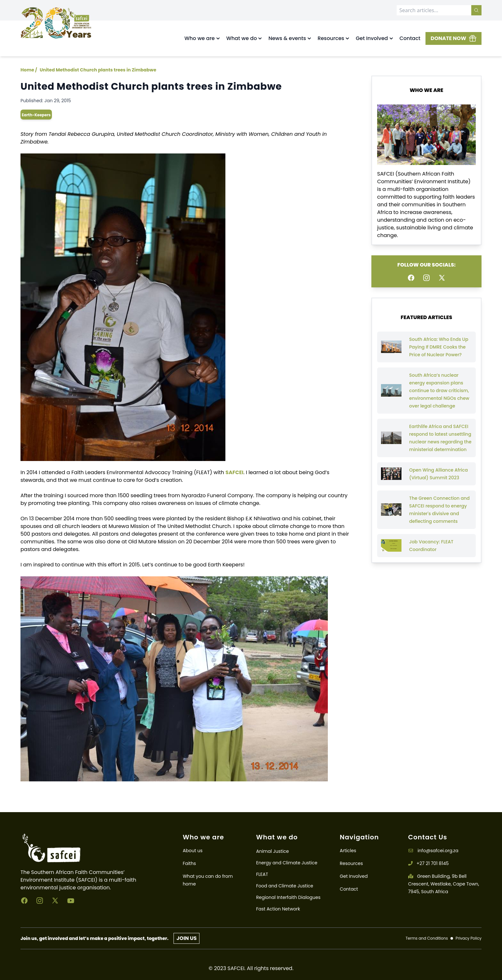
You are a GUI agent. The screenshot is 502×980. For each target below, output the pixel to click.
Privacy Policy (469, 938)
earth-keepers (36, 115)
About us (193, 851)
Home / (29, 70)
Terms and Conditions (427, 938)
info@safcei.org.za (433, 851)
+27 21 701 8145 (429, 863)
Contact (410, 38)
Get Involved (354, 876)
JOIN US (186, 938)
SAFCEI (234, 472)
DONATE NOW (453, 38)
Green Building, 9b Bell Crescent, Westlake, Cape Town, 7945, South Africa (444, 884)
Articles (348, 851)
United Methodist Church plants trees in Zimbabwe (98, 70)
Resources (351, 863)
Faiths (189, 863)
